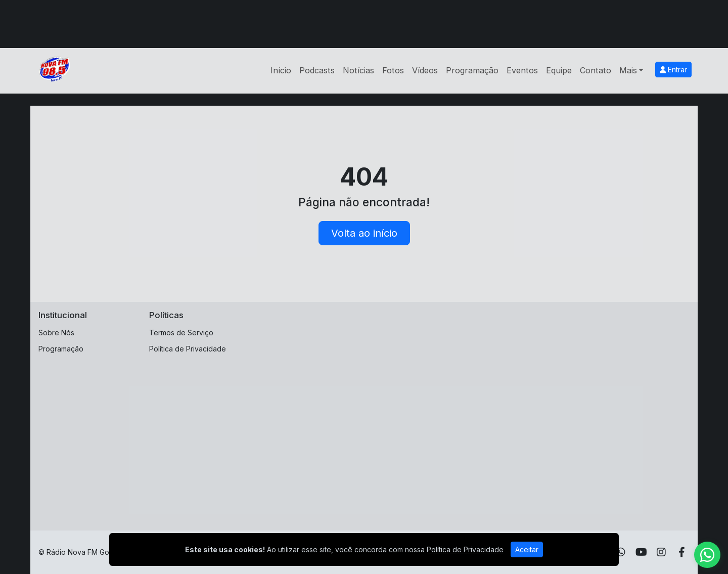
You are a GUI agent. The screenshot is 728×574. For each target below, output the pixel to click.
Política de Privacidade (188, 349)
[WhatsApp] (621, 552)
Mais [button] (628, 70)
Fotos (393, 70)
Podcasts (317, 70)
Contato (596, 70)
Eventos (522, 70)
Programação (472, 70)
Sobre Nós (56, 333)
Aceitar (527, 549)
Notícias (358, 70)
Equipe (559, 70)
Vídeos (425, 70)
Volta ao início (364, 233)
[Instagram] (661, 552)
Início (281, 70)
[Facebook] (682, 552)
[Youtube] (641, 552)
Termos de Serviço (181, 333)
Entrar (673, 70)
